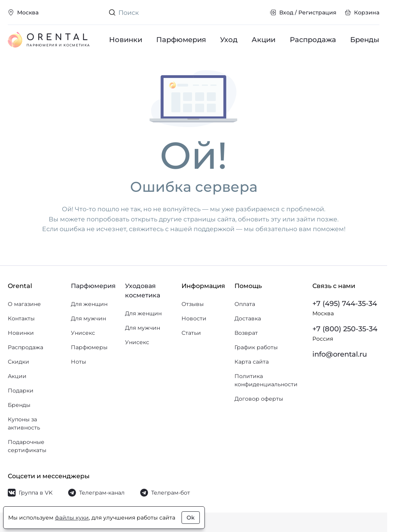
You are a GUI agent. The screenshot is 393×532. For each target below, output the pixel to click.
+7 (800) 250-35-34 (345, 329)
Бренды (365, 40)
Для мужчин (88, 318)
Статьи (191, 333)
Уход (229, 40)
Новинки (126, 40)
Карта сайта (252, 362)
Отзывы (193, 304)
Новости (194, 318)
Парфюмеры (89, 347)
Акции (264, 40)
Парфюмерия (181, 40)
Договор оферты (259, 399)
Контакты (21, 318)
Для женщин (89, 304)
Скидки (19, 362)
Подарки (21, 391)
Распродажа (313, 40)
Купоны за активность (24, 423)
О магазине (24, 304)
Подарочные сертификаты (27, 446)
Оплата (245, 304)
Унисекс (83, 333)
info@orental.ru (340, 354)
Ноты (78, 362)
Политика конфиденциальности (266, 380)
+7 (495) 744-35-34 (345, 304)
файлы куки (72, 518)
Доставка (248, 318)
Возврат (246, 333)
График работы (256, 347)
